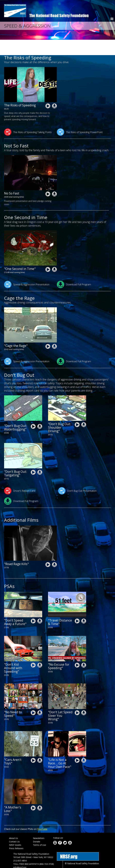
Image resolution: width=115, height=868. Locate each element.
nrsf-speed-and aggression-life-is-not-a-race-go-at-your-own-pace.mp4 (77, 745)
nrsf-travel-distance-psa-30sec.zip (84, 606)
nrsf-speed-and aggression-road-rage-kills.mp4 (48, 549)
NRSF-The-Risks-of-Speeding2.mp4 (48, 90)
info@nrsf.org (20, 852)
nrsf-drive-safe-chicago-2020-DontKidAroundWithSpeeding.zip (40, 650)
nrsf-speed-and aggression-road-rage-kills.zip (54, 549)
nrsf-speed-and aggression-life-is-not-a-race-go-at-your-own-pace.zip (84, 745)
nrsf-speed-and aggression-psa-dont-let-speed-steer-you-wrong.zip (84, 697)
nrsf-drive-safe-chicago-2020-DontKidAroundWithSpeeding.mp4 (33, 650)
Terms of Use (39, 829)
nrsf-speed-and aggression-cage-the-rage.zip (54, 331)
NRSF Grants (15, 829)
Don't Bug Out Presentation (77, 475)
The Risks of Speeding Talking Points (28, 117)
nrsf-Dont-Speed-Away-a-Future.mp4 (33, 606)
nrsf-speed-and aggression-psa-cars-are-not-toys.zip (40, 745)
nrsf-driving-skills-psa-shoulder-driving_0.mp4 (77, 409)
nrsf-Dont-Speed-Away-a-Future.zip (40, 606)
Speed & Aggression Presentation (27, 269)
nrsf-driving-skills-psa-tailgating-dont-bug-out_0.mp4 (33, 457)
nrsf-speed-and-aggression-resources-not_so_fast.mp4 (48, 179)
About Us (13, 823)
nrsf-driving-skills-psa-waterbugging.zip (40, 411)
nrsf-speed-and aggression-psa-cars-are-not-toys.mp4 (33, 745)
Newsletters (39, 823)
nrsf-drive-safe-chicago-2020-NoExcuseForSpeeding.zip (84, 650)
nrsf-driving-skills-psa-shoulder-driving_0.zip (84, 409)
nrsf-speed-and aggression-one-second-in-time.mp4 (48, 254)
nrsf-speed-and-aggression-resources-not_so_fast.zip (54, 179)
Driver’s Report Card (20, 475)
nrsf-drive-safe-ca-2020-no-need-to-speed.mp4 (33, 697)
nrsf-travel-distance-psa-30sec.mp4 (77, 606)
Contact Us (14, 826)
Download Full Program (74, 269)
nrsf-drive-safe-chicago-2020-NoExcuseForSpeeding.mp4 (77, 650)
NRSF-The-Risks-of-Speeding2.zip (54, 90)
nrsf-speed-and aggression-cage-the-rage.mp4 (48, 331)
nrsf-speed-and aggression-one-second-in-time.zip (54, 254)
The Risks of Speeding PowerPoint (80, 117)
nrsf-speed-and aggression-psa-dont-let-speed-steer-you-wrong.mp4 (77, 697)
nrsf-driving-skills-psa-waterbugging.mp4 (33, 411)
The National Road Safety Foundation (59, 15)
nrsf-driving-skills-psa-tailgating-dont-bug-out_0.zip (40, 457)
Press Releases (16, 833)
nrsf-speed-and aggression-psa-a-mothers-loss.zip (40, 792)
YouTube (42, 813)
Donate (37, 826)
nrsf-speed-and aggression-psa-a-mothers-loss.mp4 (33, 792)
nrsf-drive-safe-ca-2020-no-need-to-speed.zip (40, 697)
